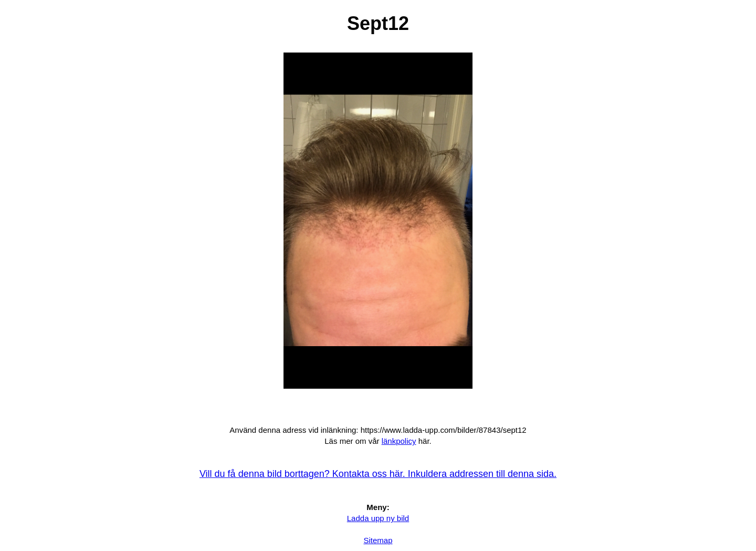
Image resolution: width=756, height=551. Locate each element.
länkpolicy (399, 441)
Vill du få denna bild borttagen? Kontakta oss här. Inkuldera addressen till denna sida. (378, 474)
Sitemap (378, 540)
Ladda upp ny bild (378, 518)
